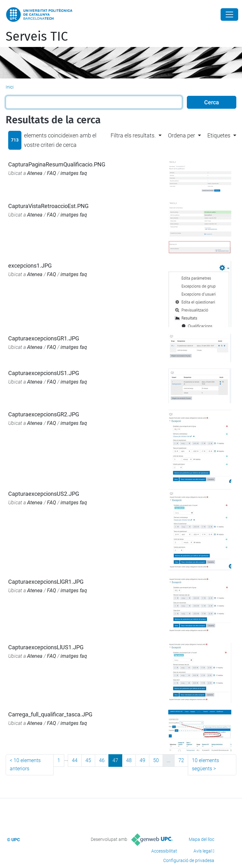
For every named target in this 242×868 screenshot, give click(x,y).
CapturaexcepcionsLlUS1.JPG (46, 647)
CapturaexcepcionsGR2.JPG (44, 414)
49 (142, 760)
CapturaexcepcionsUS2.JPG (44, 494)
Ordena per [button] (181, 135)
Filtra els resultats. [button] (133, 135)
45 (88, 760)
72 (181, 760)
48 (129, 760)
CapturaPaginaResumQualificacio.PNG (57, 164)
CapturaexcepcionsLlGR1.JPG (46, 582)
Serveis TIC (37, 37)
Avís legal (203, 851)
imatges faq (74, 173)
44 (75, 760)
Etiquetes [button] (219, 135)
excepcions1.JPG (30, 266)
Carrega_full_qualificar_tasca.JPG (50, 714)
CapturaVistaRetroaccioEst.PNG (48, 206)
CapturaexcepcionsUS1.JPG (44, 373)
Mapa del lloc (202, 839)
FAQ (52, 173)
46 (102, 760)
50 (156, 760)
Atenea (35, 173)
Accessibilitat (164, 851)
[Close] (229, 14)
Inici (10, 87)
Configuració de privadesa (189, 860)
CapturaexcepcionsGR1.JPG (44, 338)
